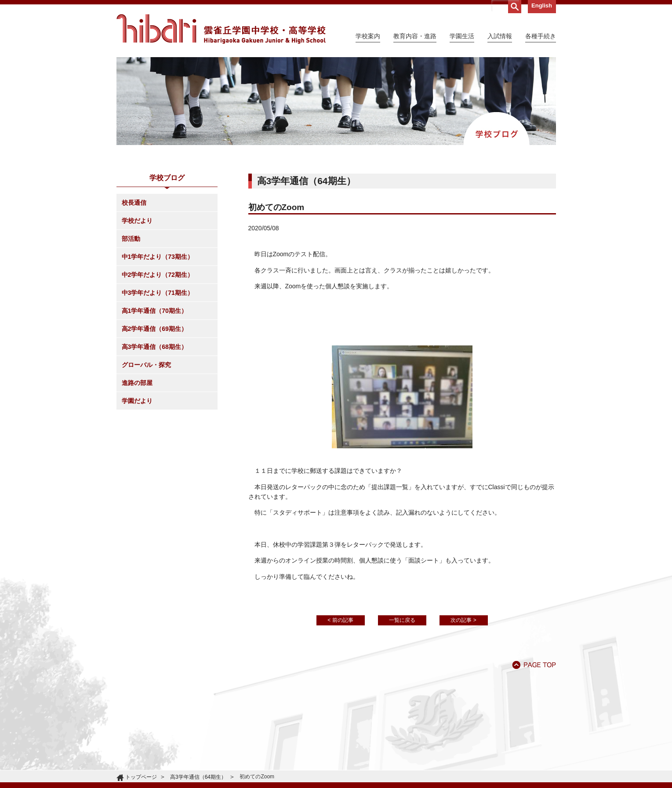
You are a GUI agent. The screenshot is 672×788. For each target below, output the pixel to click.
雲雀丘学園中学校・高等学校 (221, 29)
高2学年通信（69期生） (154, 329)
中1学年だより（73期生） (158, 257)
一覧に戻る (402, 620)
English (542, 5)
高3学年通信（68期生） (154, 347)
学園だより (137, 401)
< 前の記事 (340, 620)
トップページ (141, 777)
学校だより (137, 221)
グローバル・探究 (146, 365)
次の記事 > (463, 620)
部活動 (131, 239)
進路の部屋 (137, 383)
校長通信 (134, 203)
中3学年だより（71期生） (158, 293)
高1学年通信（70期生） (154, 311)
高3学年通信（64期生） (198, 777)
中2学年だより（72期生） (158, 275)
